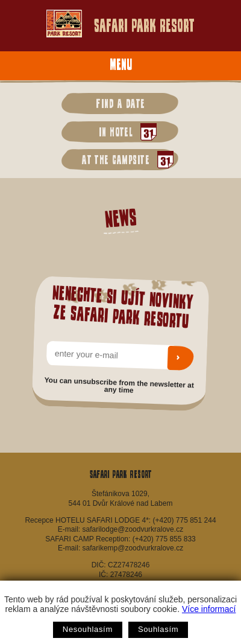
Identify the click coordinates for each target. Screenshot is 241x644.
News (120, 218)
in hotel (125, 132)
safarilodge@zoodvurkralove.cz (133, 529)
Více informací (209, 609)
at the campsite (124, 160)
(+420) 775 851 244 (184, 520)
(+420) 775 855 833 (164, 539)
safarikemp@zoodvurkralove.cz (133, 548)
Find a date (120, 103)
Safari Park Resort (120, 24)
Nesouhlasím (88, 629)
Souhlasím (158, 629)
